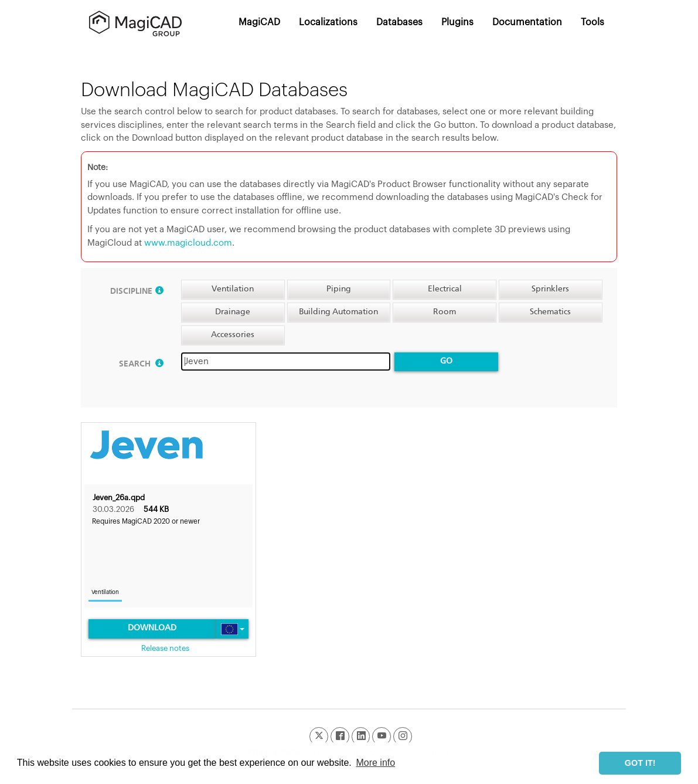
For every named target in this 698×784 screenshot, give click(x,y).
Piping (339, 289)
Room (445, 312)
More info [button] (375, 763)
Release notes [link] (165, 648)
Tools (593, 22)
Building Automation (338, 312)
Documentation (527, 22)
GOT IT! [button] (640, 763)
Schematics (550, 312)
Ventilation (233, 289)
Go (446, 361)
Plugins (457, 22)
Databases (399, 22)
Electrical (445, 289)
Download (152, 628)
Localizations (328, 22)
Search (141, 364)
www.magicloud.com (188, 243)
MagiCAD (259, 22)
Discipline (137, 291)
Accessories (233, 335)
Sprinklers (550, 289)
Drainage (233, 312)
